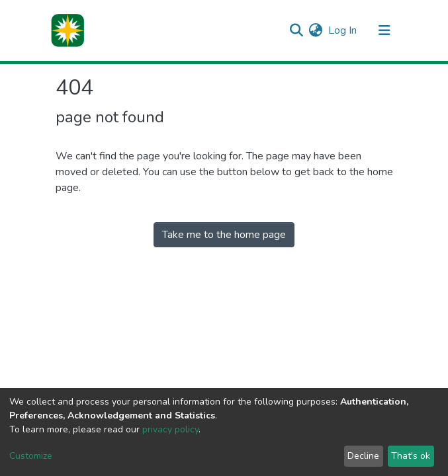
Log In (343, 30)
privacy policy (170, 429)
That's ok (411, 456)
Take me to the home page (224, 235)
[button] (316, 30)
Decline (363, 456)
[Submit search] (297, 30)
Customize (31, 456)
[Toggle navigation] (384, 30)
